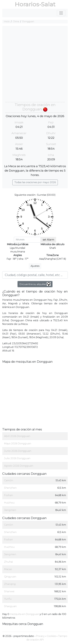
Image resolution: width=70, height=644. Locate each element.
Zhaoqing (10, 584)
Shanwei (9, 591)
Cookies (51, 636)
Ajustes (35, 266)
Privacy (40, 636)
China (16, 21)
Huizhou (9, 503)
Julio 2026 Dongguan (17, 458)
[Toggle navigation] (61, 13)
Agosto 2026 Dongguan (19, 466)
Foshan (8, 495)
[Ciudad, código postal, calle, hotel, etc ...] (35, 275)
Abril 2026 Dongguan (17, 436)
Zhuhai (8, 562)
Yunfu (8, 599)
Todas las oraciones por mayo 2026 (35, 182)
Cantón (9, 480)
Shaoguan (10, 606)
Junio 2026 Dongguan (18, 451)
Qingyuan (10, 577)
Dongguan (28, 21)
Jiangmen (10, 510)
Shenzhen (10, 488)
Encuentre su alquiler (35, 284)
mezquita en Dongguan (24, 614)
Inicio (7, 21)
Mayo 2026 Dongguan (18, 444)
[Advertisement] (35, 65)
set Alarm (48, 240)
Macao (8, 569)
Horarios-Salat (35, 4)
